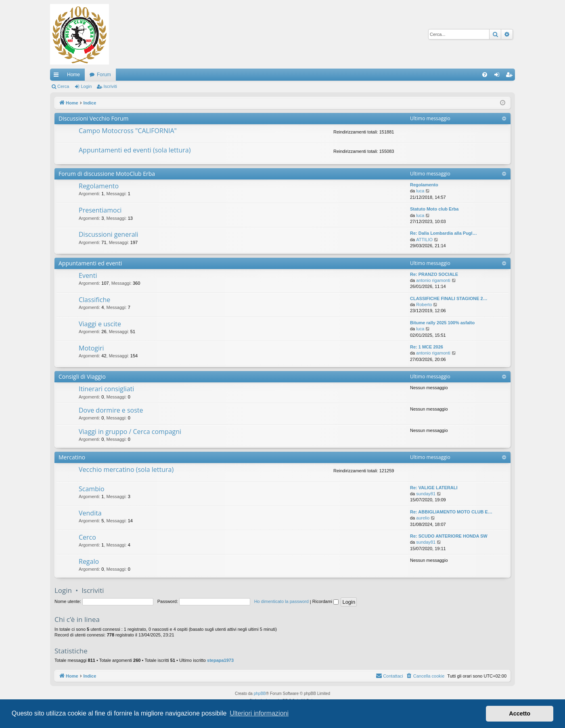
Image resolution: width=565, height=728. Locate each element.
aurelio (423, 518)
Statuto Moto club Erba (434, 209)
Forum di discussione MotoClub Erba (107, 174)
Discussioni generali (109, 234)
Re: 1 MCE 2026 (427, 347)
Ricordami (326, 601)
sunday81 (426, 494)
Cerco (87, 537)
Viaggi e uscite (100, 324)
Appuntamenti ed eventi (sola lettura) (135, 150)
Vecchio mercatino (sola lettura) (126, 469)
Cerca (63, 86)
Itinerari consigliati (106, 389)
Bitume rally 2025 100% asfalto (442, 323)
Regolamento (99, 186)
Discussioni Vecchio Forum (93, 118)
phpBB (260, 694)
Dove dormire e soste (111, 410)
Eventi (88, 275)
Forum (104, 75)
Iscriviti (110, 86)
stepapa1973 (220, 660)
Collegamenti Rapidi (58, 76)
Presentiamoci (100, 210)
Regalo (89, 561)
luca (420, 191)
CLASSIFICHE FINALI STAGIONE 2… (449, 298)
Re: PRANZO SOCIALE (434, 274)
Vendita (90, 513)
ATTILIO (424, 240)
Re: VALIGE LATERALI (434, 488)
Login (86, 86)
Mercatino (72, 457)
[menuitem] (485, 75)
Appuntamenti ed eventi (90, 263)
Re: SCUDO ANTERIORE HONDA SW (449, 536)
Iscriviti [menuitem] (511, 76)
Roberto (424, 305)
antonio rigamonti (433, 280)
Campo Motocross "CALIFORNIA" (128, 131)
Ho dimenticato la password (281, 601)
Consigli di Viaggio (82, 377)
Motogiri (91, 348)
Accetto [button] (520, 713)
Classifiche (94, 300)
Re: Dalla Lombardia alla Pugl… (444, 233)
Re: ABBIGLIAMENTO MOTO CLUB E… (451, 512)
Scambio (92, 489)
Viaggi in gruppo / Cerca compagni (130, 432)
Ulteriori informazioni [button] (259, 713)
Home (73, 75)
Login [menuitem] (499, 76)
